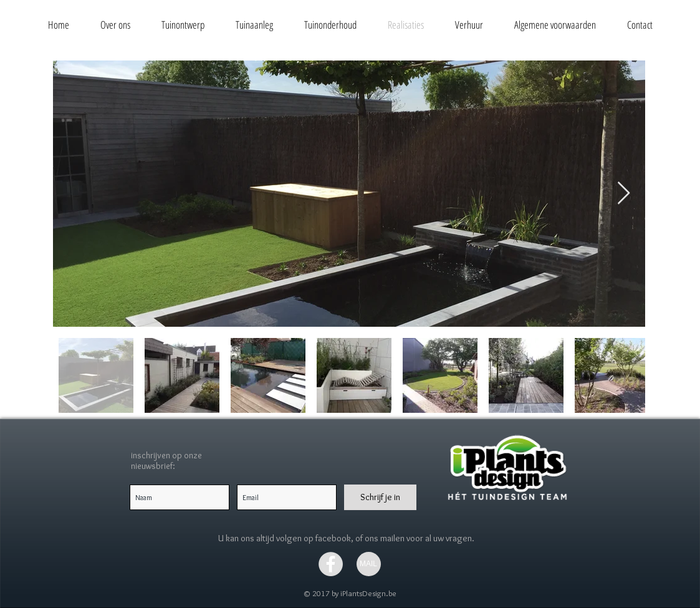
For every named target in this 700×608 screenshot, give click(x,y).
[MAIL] (369, 564)
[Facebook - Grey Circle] (331, 564)
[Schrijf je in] (380, 497)
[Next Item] (624, 194)
